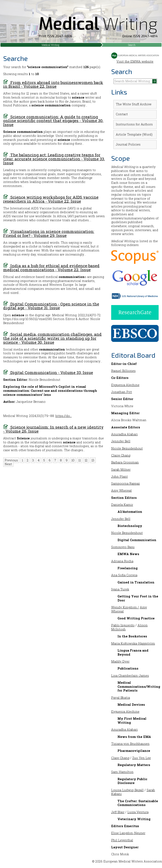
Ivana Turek (120, 589)
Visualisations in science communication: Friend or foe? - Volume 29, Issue (49, 233)
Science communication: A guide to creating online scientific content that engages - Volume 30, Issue (53, 121)
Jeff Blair (118, 812)
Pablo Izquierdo (123, 625)
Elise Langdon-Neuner (128, 833)
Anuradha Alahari (124, 434)
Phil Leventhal (122, 840)
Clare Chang (120, 758)
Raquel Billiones (123, 371)
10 (73, 460)
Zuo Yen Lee (142, 758)
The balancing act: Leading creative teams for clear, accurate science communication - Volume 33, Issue (54, 159)
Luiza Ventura (138, 812)
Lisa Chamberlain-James (130, 676)
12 (86, 460)
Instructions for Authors (134, 124)
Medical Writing (51, 45)
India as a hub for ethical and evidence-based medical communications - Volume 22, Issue (51, 268)
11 (80, 460)
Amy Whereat (121, 490)
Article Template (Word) (134, 134)
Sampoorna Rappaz (126, 484)
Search (132, 45)
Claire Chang (121, 455)
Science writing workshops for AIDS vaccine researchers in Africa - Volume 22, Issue (51, 199)
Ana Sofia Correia (124, 575)
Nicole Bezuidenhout (127, 448)
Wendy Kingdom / (125, 607)
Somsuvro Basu (123, 547)
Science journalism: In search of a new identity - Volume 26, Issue (53, 429)
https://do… (64, 416)
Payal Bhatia (121, 698)
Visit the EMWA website (135, 59)
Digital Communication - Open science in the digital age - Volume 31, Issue (51, 306)
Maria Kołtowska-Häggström (133, 643)
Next (8, 464)
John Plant (119, 477)
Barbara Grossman (125, 462)
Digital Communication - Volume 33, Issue (48, 372)
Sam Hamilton (122, 772)
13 (93, 460)
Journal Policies (128, 144)
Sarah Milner (121, 470)
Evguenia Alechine (125, 385)
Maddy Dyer (120, 661)
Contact (122, 114)
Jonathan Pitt (122, 392)
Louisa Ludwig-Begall (127, 790)
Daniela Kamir (122, 505)
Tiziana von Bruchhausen (130, 744)
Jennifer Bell (121, 441)
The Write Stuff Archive (134, 104)
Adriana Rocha (122, 561)
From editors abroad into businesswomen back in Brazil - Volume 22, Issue (53, 84)
